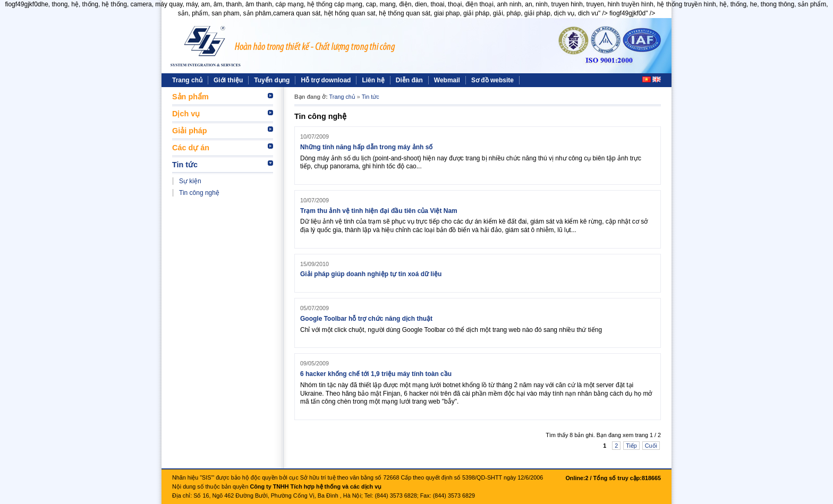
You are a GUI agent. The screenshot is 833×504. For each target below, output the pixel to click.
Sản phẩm (190, 97)
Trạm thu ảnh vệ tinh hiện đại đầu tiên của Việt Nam (379, 211)
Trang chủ (187, 80)
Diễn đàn (409, 80)
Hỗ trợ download (326, 80)
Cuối (651, 446)
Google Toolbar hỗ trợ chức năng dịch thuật (366, 319)
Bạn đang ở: (311, 97)
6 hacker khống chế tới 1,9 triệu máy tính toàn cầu (376, 374)
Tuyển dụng (272, 80)
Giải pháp (190, 131)
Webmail (447, 80)
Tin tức (185, 165)
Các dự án (191, 148)
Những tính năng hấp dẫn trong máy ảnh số (366, 147)
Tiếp (631, 446)
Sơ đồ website (492, 80)
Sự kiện (190, 181)
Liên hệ (373, 80)
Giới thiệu (228, 80)
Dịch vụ (186, 114)
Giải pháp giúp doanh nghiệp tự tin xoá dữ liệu (371, 274)
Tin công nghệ (199, 193)
